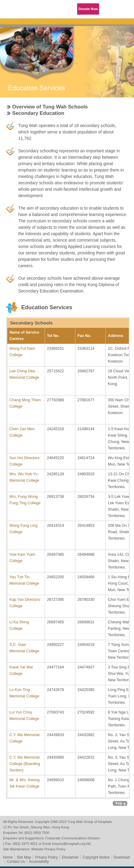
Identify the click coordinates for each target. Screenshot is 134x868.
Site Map (24, 857)
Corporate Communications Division (72, 838)
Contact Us (16, 862)
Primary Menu (125, 9)
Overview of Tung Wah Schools (50, 107)
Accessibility (39, 862)
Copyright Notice (96, 857)
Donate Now (88, 9)
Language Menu (110, 9)
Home (8, 857)
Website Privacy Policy (48, 849)
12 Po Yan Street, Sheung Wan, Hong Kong (36, 827)
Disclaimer (70, 857)
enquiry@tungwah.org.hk (71, 844)
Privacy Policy (46, 857)
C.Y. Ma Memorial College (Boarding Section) (25, 764)
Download (122, 857)
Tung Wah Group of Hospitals (17, 11)
